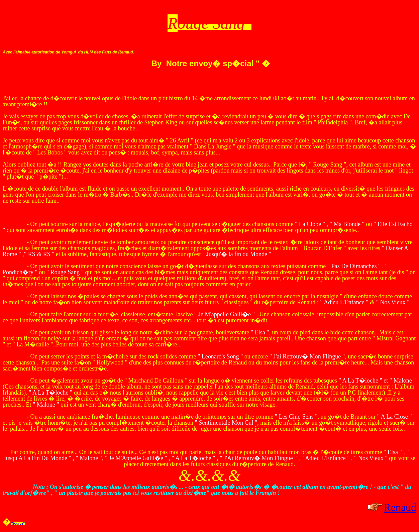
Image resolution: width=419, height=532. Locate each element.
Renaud (400, 507)
